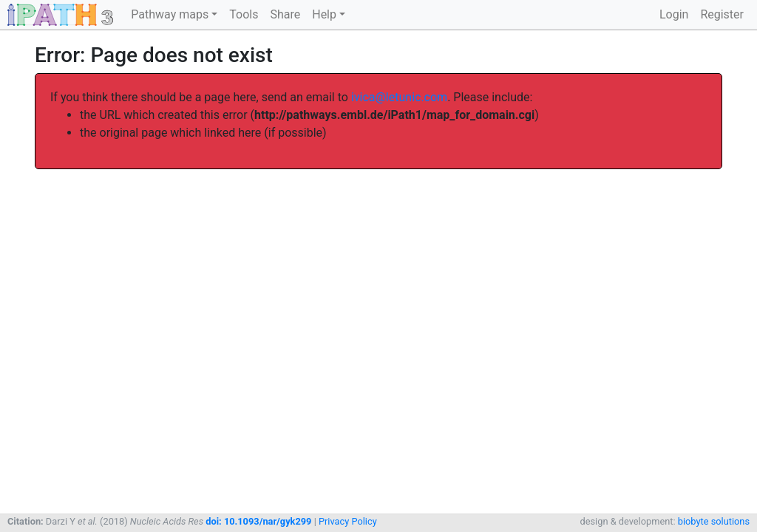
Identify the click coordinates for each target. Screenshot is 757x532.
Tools (244, 14)
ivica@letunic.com (399, 97)
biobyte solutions (714, 521)
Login (674, 14)
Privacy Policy (348, 521)
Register (722, 14)
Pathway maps (170, 14)
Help (324, 14)
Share (285, 14)
